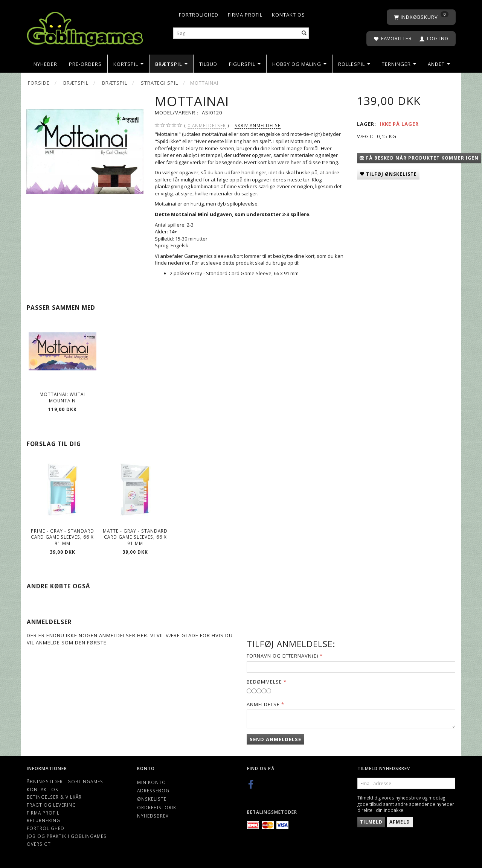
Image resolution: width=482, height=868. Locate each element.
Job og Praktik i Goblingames (67, 836)
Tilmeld (371, 822)
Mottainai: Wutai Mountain (62, 397)
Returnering (43, 820)
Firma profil (245, 15)
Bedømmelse (264, 682)
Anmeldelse (263, 704)
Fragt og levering (51, 805)
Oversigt (39, 844)
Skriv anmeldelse (258, 125)
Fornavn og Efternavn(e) (282, 656)
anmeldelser (207, 126)
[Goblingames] (85, 27)
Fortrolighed (199, 15)
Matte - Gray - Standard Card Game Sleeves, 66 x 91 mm (135, 537)
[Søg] (304, 33)
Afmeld (400, 822)
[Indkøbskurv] (421, 17)
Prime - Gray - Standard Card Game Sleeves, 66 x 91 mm (63, 537)
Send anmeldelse (275, 739)
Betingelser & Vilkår (54, 797)
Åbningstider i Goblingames (65, 781)
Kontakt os (288, 15)
